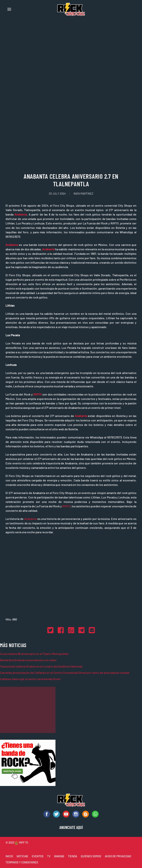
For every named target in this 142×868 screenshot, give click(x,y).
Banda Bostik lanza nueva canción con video (28, 660)
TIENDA (72, 856)
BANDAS (59, 856)
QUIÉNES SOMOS (91, 856)
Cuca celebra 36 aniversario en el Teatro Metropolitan (34, 654)
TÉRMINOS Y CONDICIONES (22, 862)
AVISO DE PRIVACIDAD (118, 856)
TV (49, 856)
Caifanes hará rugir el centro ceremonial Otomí (30, 679)
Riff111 (66, 506)
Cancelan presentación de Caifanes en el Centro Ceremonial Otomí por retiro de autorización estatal (65, 673)
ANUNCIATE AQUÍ (71, 827)
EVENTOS (38, 856)
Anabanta (30, 519)
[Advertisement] (71, 139)
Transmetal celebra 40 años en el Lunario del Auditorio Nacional (41, 666)
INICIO (9, 856)
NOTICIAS (22, 856)
